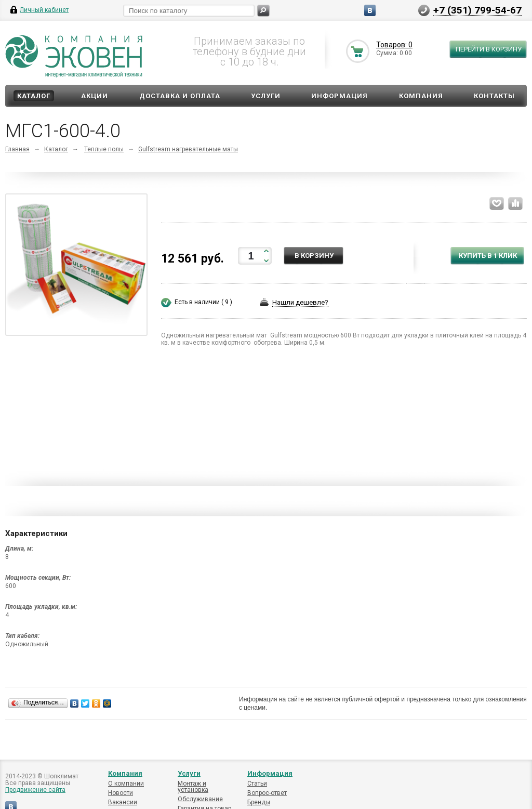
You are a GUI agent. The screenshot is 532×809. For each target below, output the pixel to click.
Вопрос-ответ (267, 793)
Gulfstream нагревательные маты (188, 149)
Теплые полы (104, 149)
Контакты (494, 96)
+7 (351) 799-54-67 (477, 10)
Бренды (259, 802)
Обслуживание (200, 799)
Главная (17, 149)
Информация (340, 96)
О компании (126, 784)
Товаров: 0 (394, 45)
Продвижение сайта (35, 790)
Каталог (34, 96)
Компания (421, 96)
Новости (121, 793)
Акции (95, 96)
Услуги (266, 96)
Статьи (257, 784)
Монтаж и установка (193, 787)
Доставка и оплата (180, 96)
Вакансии (123, 802)
